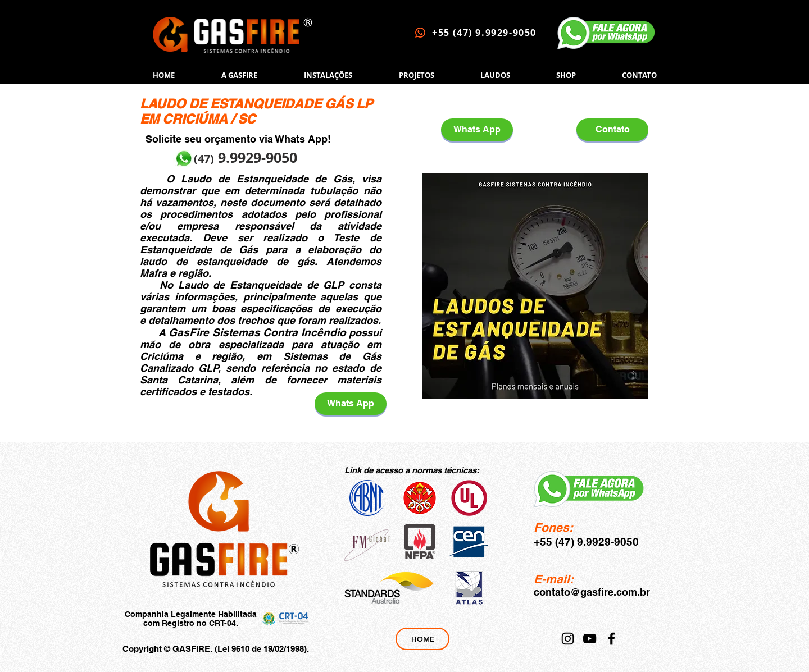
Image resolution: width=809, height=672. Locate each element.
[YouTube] (590, 639)
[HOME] (422, 639)
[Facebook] (612, 639)
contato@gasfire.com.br (592, 592)
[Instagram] (568, 639)
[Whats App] (351, 404)
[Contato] (612, 130)
